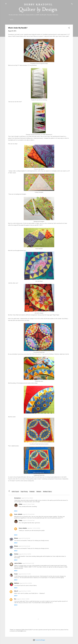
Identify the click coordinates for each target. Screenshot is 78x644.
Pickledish (32, 492)
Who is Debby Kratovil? (23, 20)
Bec (15, 599)
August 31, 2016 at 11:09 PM (23, 599)
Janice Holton (18, 563)
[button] (69, 28)
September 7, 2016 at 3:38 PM (34, 528)
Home (12, 20)
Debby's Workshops (61, 20)
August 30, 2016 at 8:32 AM (29, 514)
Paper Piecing (24, 492)
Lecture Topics (38, 20)
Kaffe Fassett (15, 492)
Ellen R (16, 591)
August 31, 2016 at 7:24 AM (29, 504)
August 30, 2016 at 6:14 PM (28, 563)
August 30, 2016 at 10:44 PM (26, 583)
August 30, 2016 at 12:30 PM (25, 554)
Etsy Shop (49, 20)
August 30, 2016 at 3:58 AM (27, 498)
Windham (39, 492)
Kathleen (17, 583)
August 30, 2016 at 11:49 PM (25, 591)
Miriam (16, 538)
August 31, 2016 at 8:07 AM (29, 521)
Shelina (16, 554)
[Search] (72, 4)
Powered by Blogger (39, 640)
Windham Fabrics (47, 492)
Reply (16, 511)
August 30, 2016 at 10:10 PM (25, 574)
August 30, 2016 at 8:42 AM (24, 538)
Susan (16, 574)
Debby (21, 504)
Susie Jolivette (18, 514)
